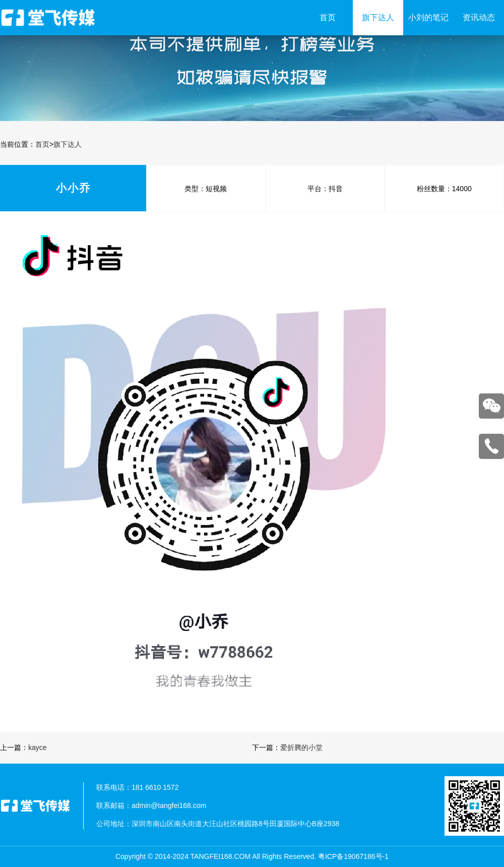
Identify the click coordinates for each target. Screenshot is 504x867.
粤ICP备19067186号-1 (353, 856)
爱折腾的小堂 (301, 747)
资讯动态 (479, 17)
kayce (38, 747)
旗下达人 (378, 17)
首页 (328, 17)
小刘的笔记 (428, 17)
